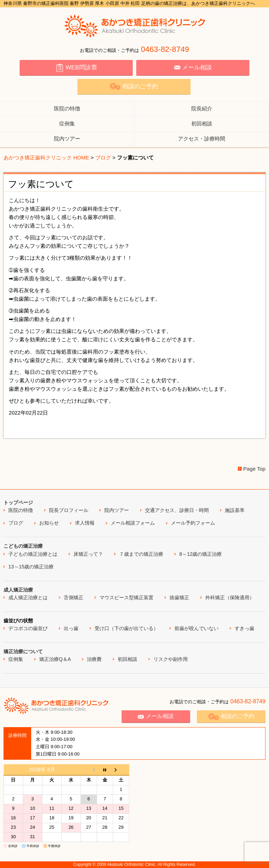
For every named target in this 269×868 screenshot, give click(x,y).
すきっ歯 (244, 628)
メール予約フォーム (193, 523)
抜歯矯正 (179, 597)
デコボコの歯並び (28, 628)
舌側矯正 (74, 597)
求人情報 (85, 523)
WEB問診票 (76, 68)
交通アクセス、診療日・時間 (177, 510)
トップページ (18, 503)
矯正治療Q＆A (55, 659)
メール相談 (193, 67)
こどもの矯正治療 (23, 546)
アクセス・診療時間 (202, 139)
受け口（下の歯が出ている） (126, 628)
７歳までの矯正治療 (141, 554)
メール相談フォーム (133, 523)
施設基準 (235, 510)
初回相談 (202, 124)
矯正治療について (23, 651)
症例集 (67, 124)
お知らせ (49, 523)
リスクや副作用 (171, 659)
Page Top (254, 469)
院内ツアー (67, 139)
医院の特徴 (67, 108)
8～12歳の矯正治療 (201, 554)
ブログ (103, 158)
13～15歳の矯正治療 (31, 567)
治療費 (94, 659)
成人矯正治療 (18, 590)
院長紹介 (202, 108)
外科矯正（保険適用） (230, 597)
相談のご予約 (134, 86)
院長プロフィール (69, 510)
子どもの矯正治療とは (33, 554)
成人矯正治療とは (28, 597)
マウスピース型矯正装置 (126, 597)
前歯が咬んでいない (196, 628)
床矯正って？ (88, 554)
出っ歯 (71, 628)
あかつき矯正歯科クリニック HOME (46, 158)
